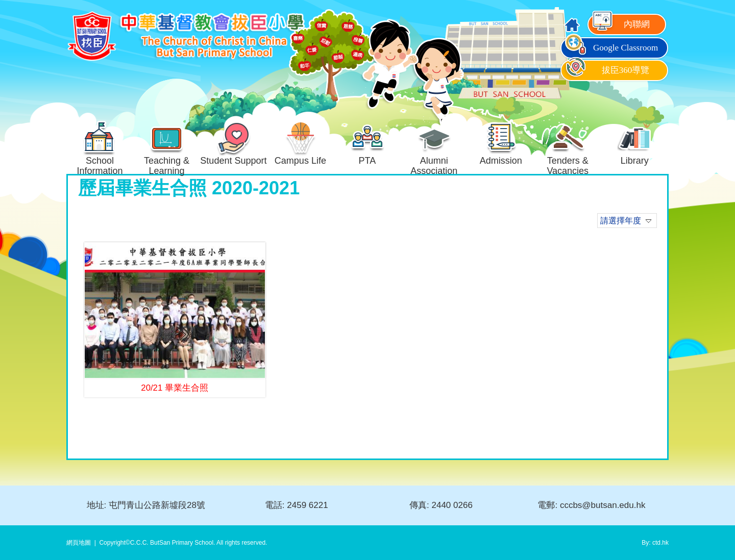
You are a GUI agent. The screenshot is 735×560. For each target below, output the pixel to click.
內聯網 (620, 24)
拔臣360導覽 (606, 70)
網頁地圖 (79, 543)
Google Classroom (611, 48)
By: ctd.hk (655, 543)
